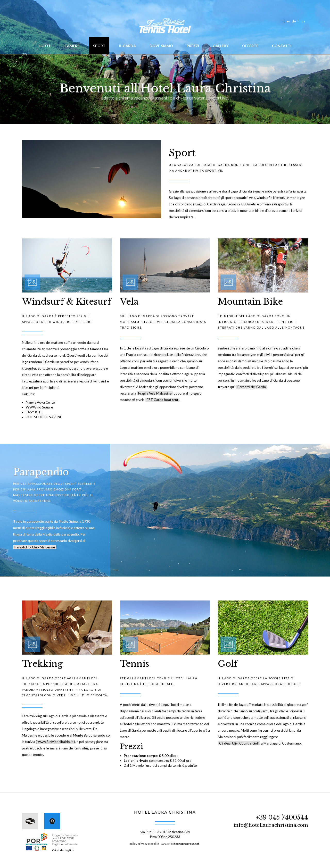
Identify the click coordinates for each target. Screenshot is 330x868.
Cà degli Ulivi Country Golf (239, 743)
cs (303, 21)
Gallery (221, 46)
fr (299, 21)
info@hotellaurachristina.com (271, 825)
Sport (99, 46)
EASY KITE (34, 412)
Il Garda (127, 46)
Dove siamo (161, 46)
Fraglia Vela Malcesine (155, 393)
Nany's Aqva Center (41, 402)
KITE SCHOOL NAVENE (44, 417)
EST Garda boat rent (162, 400)
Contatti (282, 46)
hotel (45, 46)
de (294, 21)
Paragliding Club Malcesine (35, 547)
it (284, 21)
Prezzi (193, 46)
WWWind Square (39, 407)
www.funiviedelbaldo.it (55, 742)
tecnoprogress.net (187, 844)
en (288, 21)
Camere (72, 46)
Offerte (250, 46)
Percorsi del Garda (252, 387)
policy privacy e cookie (144, 844)
